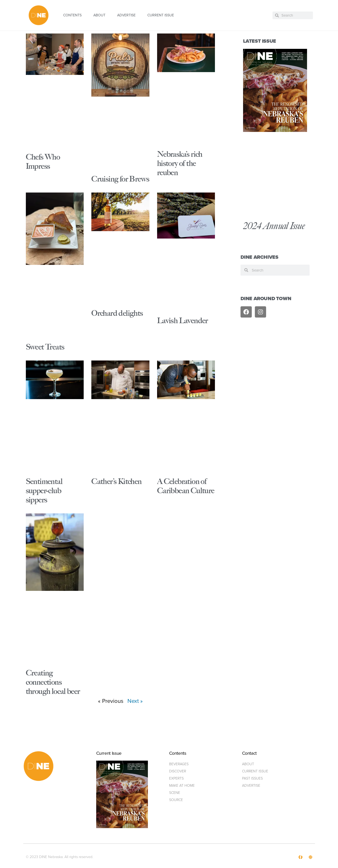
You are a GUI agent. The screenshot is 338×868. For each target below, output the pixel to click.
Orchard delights (117, 313)
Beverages (179, 764)
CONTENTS (72, 15)
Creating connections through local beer (53, 682)
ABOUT (99, 15)
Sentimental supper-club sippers (44, 491)
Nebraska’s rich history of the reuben (180, 163)
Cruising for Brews (120, 179)
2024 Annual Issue (274, 226)
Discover (178, 771)
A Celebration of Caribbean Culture (186, 486)
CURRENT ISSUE (161, 15)
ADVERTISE (126, 15)
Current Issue (255, 771)
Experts (176, 778)
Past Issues (252, 778)
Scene (175, 793)
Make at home (182, 786)
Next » (135, 701)
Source (176, 800)
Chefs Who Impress (43, 161)
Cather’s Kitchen (116, 481)
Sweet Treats (45, 347)
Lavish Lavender (183, 320)
